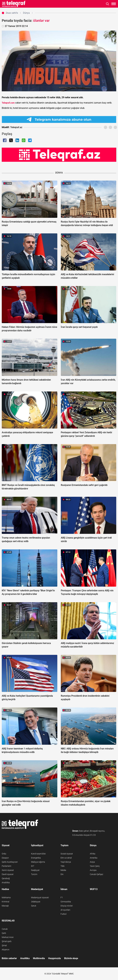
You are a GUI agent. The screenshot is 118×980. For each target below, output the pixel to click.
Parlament (7, 866)
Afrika (93, 854)
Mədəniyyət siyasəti (40, 897)
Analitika (6, 882)
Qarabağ (6, 878)
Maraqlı (5, 906)
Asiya (92, 862)
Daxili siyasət (8, 874)
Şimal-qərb (7, 941)
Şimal (4, 945)
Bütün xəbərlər (9, 958)
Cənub (5, 929)
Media (63, 870)
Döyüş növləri (67, 906)
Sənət (34, 906)
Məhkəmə (6, 897)
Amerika (94, 858)
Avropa (93, 870)
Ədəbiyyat (36, 902)
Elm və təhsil (66, 858)
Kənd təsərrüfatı (38, 854)
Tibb (63, 866)
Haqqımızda (55, 958)
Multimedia (39, 958)
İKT (33, 866)
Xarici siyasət (8, 870)
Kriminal (5, 902)
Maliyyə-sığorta (38, 862)
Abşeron (6, 950)
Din (62, 874)
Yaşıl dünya (66, 862)
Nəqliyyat (35, 870)
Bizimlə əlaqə (71, 958)
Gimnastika (66, 902)
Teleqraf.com (8, 103)
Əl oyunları (65, 910)
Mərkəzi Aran (8, 937)
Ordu (4, 854)
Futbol (63, 914)
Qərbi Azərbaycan (10, 862)
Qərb (4, 933)
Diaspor (5, 858)
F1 (62, 897)
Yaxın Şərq (95, 866)
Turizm (34, 874)
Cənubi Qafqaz (97, 874)
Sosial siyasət (67, 854)
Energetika (36, 858)
